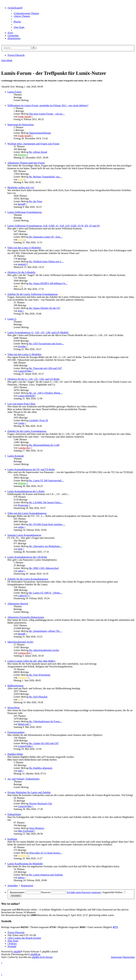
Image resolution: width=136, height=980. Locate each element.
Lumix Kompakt (16, 456)
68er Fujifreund (26, 831)
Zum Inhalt (7, 60)
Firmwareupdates (16, 732)
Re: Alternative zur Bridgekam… (46, 546)
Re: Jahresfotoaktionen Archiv (44, 650)
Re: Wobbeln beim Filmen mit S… (46, 262)
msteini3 (22, 264)
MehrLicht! (24, 724)
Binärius (22, 155)
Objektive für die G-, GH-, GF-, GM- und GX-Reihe (33, 379)
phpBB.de (35, 954)
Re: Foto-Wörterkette (40, 675)
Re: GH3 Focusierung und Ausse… (47, 344)
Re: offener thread (38, 152)
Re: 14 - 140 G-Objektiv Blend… (46, 393)
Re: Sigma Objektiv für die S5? (45, 308)
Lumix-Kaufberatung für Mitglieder (25, 864)
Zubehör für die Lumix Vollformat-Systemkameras (33, 294)
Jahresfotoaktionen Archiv (20, 642)
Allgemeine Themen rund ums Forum (26, 163)
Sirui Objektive (37, 828)
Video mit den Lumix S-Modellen (24, 248)
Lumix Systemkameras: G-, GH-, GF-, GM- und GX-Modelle (38, 332)
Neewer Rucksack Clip (40, 803)
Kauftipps (12, 839)
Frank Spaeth (24, 117)
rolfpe (21, 527)
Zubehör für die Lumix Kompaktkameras (28, 579)
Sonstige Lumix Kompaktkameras (24, 535)
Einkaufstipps (14, 814)
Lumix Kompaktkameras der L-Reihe (26, 491)
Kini (20, 311)
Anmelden (13, 886)
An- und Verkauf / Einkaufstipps (23, 779)
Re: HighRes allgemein (41, 768)
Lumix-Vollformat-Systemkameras (25, 212)
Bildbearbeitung (15, 686)
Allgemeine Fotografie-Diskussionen (26, 617)
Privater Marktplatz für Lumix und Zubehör (29, 792)
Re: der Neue (36, 201)
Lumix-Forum (14, 92)
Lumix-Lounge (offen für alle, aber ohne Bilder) (31, 661)
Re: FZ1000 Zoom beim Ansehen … (47, 524)
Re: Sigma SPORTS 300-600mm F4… (48, 283)
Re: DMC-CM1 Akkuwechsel (44, 568)
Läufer (21, 423)
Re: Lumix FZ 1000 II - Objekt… (46, 593)
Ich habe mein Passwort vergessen (84, 892)
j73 (19, 286)
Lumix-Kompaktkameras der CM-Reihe (27, 557)
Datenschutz (129, 957)
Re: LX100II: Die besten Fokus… (46, 502)
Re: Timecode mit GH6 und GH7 (46, 368)
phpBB (17, 952)
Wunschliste (13, 708)
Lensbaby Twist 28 (38, 420)
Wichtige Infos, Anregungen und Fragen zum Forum (33, 144)
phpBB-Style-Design (42, 957)
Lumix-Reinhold (26, 396)
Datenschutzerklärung (40, 133)
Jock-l (21, 179)
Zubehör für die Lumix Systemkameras (27, 431)
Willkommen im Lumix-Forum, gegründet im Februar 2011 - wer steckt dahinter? (48, 105)
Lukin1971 (23, 596)
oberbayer (23, 678)
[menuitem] (26, 13)
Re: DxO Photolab (38, 697)
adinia (21, 878)
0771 (115, 927)
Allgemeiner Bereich (18, 604)
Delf (20, 549)
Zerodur (22, 346)
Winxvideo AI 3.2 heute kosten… (46, 853)
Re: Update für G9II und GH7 (44, 743)
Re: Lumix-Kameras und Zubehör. (46, 875)
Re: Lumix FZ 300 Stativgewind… (46, 481)
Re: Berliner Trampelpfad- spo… (45, 177)
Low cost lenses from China (21, 404)
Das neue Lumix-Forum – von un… (47, 114)
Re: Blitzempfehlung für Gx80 (44, 445)
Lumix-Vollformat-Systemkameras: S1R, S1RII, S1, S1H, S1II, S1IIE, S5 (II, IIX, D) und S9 (53, 226)
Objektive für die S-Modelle (21, 272)
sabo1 (21, 571)
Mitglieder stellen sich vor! (21, 187)
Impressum (116, 957)
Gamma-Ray (24, 448)
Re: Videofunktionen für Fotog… (46, 721)
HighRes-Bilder (15, 754)
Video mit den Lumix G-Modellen (24, 354)
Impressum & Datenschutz (21, 125)
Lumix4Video (25, 371)
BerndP (22, 204)
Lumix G (12, 319)
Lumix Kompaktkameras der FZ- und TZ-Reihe (31, 469)
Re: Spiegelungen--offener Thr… (46, 631)
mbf (20, 771)
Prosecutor (23, 505)
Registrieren (27, 886)
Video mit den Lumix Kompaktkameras (27, 513)
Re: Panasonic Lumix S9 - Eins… (46, 237)
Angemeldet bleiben (114, 892)
